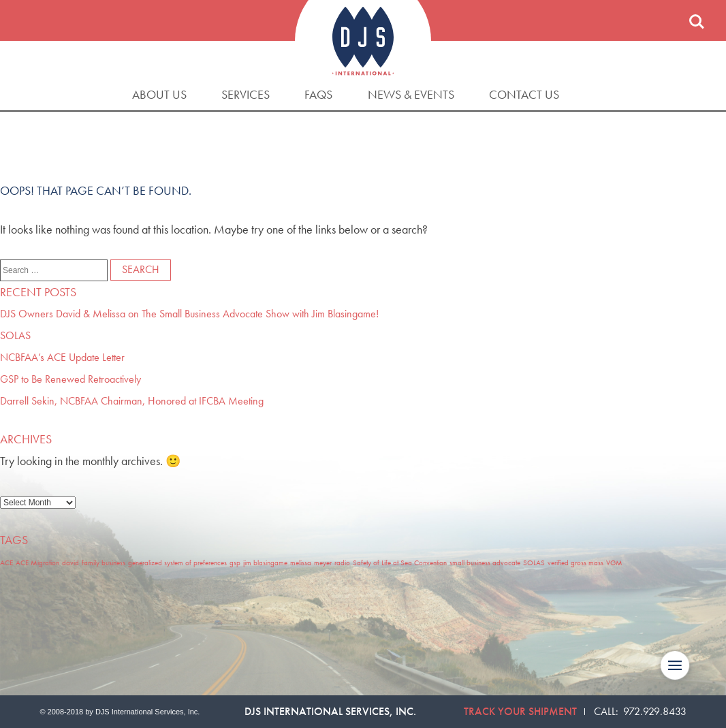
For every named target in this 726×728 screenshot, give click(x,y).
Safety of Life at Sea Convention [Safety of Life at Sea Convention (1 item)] (400, 563)
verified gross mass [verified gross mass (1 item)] (575, 563)
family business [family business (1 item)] (104, 563)
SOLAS (15, 335)
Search (697, 22)
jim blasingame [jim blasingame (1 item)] (265, 563)
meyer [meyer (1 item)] (323, 563)
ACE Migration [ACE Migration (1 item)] (37, 563)
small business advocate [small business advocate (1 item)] (485, 563)
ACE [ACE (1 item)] (6, 563)
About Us (159, 94)
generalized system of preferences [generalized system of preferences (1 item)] (177, 563)
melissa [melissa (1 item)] (301, 563)
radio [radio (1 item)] (342, 563)
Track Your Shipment (520, 711)
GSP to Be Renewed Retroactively (70, 379)
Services (246, 94)
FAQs (318, 94)
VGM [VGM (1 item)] (614, 563)
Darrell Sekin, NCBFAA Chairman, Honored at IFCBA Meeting (132, 401)
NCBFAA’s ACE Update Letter (62, 357)
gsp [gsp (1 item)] (235, 563)
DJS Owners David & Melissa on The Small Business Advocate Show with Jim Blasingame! (189, 314)
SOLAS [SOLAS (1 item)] (534, 563)
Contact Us (524, 94)
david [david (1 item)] (70, 563)
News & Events (411, 94)
